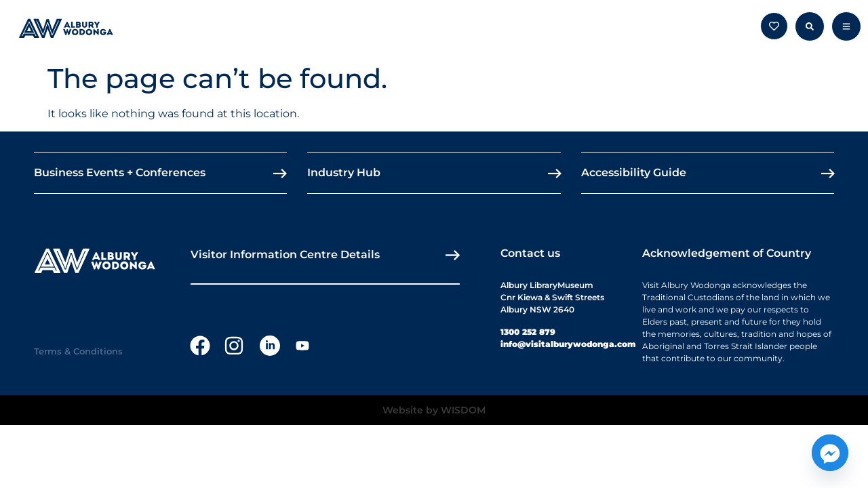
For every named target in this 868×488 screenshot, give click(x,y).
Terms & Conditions (78, 351)
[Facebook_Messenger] (830, 453)
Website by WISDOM (434, 410)
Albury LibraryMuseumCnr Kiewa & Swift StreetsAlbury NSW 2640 (552, 297)
